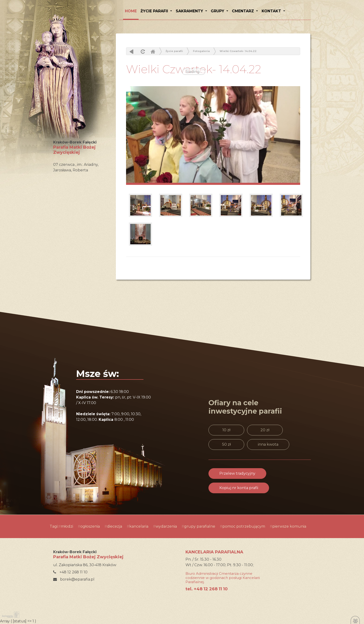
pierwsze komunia (289, 526)
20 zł (265, 430)
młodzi (67, 526)
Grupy (218, 11)
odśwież (142, 51)
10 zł (226, 430)
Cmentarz (244, 11)
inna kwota (268, 444)
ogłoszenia (90, 526)
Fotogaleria (201, 51)
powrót (132, 51)
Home (153, 51)
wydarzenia (166, 526)
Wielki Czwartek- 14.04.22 (238, 51)
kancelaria (139, 526)
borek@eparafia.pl (74, 579)
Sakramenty (190, 11)
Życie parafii (155, 11)
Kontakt (272, 11)
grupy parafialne (200, 526)
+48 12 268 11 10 (70, 572)
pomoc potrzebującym (244, 526)
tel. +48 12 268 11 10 (207, 589)
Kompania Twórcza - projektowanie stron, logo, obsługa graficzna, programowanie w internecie (10, 615)
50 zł (226, 444)
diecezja (115, 526)
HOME (131, 11)
